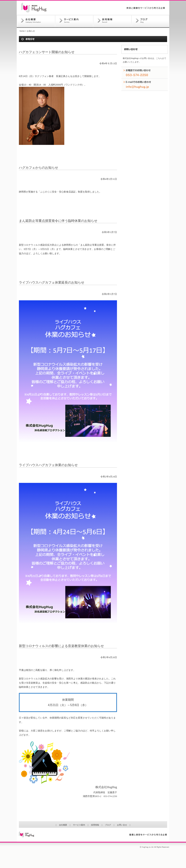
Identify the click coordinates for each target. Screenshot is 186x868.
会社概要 (36, 21)
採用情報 (112, 21)
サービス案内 (74, 21)
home (22, 31)
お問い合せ (122, 825)
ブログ (150, 21)
